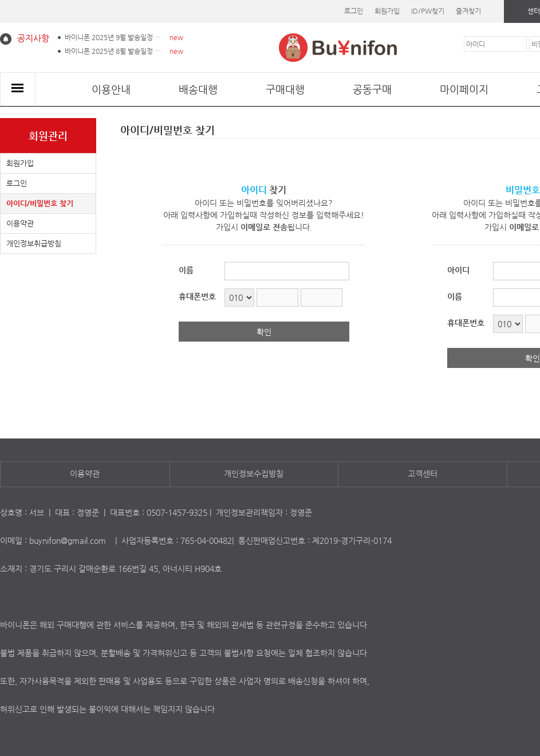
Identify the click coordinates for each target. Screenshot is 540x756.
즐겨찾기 (468, 11)
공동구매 (372, 89)
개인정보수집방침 (254, 473)
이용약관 (20, 223)
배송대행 (198, 89)
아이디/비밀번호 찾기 (40, 203)
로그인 (354, 11)
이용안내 (111, 89)
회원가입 (387, 11)
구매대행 (285, 89)
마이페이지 (464, 89)
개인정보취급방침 (34, 243)
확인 (264, 332)
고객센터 (423, 473)
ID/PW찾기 (428, 11)
